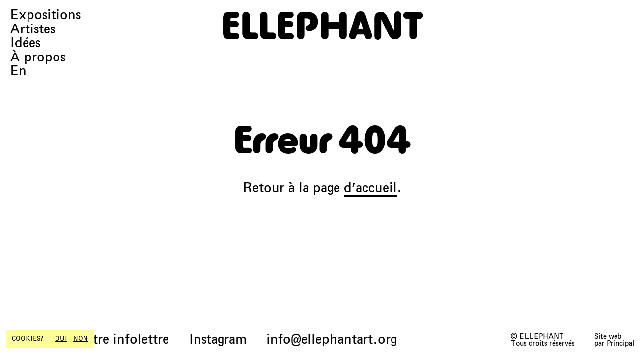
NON (81, 339)
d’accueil (370, 188)
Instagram (218, 339)
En (18, 71)
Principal (620, 343)
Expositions (45, 15)
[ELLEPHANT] (322, 26)
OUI (61, 339)
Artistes (32, 29)
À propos (38, 57)
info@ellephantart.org (332, 339)
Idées (25, 43)
